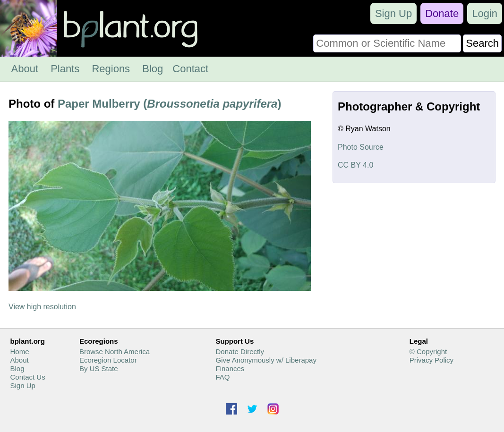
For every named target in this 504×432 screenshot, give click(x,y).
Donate (442, 13)
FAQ (222, 377)
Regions (111, 69)
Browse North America (115, 352)
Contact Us (28, 377)
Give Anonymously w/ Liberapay (266, 360)
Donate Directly (240, 352)
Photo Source (361, 147)
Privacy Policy (431, 360)
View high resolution (42, 307)
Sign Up (393, 13)
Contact (190, 69)
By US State (99, 368)
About (25, 69)
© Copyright (428, 352)
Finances (230, 368)
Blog (153, 69)
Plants (65, 69)
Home (20, 352)
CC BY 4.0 (355, 165)
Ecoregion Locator (108, 360)
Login (485, 13)
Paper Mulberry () (169, 104)
